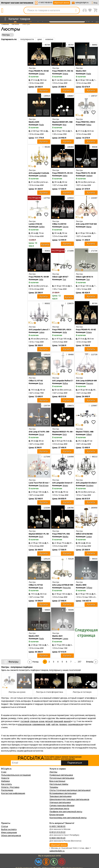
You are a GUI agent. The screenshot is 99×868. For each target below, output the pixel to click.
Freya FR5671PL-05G (61, 534)
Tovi (64, 279)
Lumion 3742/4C (36, 224)
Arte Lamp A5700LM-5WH (63, 585)
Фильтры (11, 662)
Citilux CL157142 (36, 381)
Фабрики (5, 781)
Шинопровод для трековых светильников (69, 799)
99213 (94, 457)
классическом (25, 724)
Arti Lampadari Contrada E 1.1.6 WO (44, 173)
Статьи (5, 826)
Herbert (89, 176)
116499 (69, 457)
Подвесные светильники (61, 775)
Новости (5, 778)
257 (80, 662)
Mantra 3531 (34, 636)
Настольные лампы (59, 784)
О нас (4, 772)
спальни (34, 721)
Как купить (6, 784)
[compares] (39, 61)
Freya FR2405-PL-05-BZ (39, 71)
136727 (93, 96)
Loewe (65, 639)
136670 (69, 303)
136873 (69, 405)
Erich (65, 434)
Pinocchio (67, 588)
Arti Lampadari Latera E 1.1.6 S (42, 330)
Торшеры (54, 787)
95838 (94, 147)
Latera (42, 332)
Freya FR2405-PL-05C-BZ (63, 71)
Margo (89, 227)
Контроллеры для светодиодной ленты (68, 818)
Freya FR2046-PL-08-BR (39, 277)
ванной (67, 721)
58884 (46, 610)
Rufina (65, 383)
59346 (70, 610)
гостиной (25, 721)
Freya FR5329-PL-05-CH (62, 173)
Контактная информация (13, 793)
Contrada (43, 176)
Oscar (42, 434)
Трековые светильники (60, 796)
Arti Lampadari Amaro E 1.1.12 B (66, 483)
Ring (64, 125)
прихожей (58, 721)
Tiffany (89, 588)
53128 (70, 559)
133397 (93, 198)
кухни (42, 721)
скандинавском (75, 724)
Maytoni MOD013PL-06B (62, 122)
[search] (76, 10)
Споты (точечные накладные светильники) (70, 790)
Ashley (42, 227)
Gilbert (89, 434)
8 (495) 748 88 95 (57, 826)
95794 (46, 45)
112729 (93, 354)
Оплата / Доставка (10, 787)
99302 (46, 303)
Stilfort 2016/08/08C (84, 534)
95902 (46, 251)
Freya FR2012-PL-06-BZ (86, 173)
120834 (69, 198)
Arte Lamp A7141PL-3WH (39, 432)
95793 (94, 303)
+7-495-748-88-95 (45, 3)
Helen (65, 176)
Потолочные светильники (62, 778)
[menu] (17, 19)
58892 (94, 45)
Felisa (89, 125)
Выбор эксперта (9, 829)
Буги (41, 383)
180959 (93, 508)
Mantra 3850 (81, 585)
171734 (93, 251)
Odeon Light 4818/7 (60, 277)
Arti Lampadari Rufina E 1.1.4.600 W (67, 381)
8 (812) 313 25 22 (57, 832)
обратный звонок (62, 3)
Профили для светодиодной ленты (66, 812)
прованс (63, 724)
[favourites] (46, 61)
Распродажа (7, 790)
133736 (46, 405)
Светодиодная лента (59, 809)
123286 (46, 508)
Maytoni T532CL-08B (85, 432)
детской (49, 721)
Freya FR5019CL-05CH (85, 122)
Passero (90, 383)
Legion (89, 537)
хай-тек (55, 724)
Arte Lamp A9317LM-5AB (87, 224)
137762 (46, 198)
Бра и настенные (57, 781)
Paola (89, 74)
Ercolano (90, 486)
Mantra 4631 (57, 636)
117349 (46, 457)
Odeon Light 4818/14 (84, 277)
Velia (41, 279)
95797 (70, 45)
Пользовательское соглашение (16, 775)
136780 (69, 508)
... (75, 662)
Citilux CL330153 (59, 224)
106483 (69, 147)
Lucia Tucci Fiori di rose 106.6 (41, 483)
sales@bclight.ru (82, 3)
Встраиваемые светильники (63, 793)
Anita (65, 332)
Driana (42, 74)
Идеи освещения (9, 832)
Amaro (65, 486)
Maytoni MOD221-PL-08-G (40, 534)
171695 (69, 251)
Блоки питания (57, 815)
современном (39, 724)
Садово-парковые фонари (62, 805)
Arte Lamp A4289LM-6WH (87, 381)
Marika (65, 537)
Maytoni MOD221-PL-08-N (63, 432)
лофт (48, 724)
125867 (93, 405)
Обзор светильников (11, 836)
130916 (46, 96)
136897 (69, 96)
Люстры (53, 772)
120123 (46, 354)
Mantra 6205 (34, 122)
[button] (94, 684)
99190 (46, 147)
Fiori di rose (44, 486)
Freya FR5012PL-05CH (62, 330)
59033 (94, 559)
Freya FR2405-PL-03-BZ (86, 330)
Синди (66, 227)
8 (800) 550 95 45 (57, 838)
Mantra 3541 (81, 71)
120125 (46, 559)
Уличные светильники (60, 802)
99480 (70, 354)
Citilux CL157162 (36, 585)
